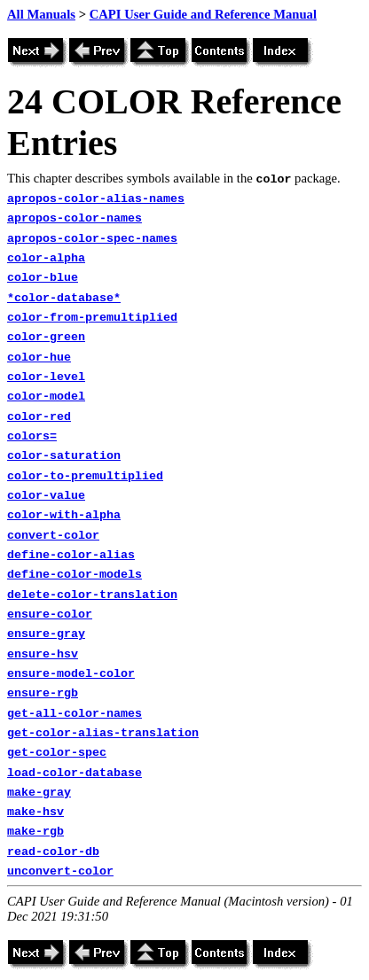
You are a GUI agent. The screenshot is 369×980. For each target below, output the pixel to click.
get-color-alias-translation (103, 733)
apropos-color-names (75, 218)
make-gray (39, 793)
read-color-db (53, 852)
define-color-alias (71, 555)
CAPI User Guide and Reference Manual (203, 14)
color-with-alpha (64, 515)
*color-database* (64, 298)
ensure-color (50, 614)
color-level (46, 377)
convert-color (53, 536)
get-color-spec (57, 753)
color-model (46, 397)
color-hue (39, 358)
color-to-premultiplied (85, 476)
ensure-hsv (43, 654)
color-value (46, 496)
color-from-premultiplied (92, 318)
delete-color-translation (92, 595)
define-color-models (75, 575)
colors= (32, 436)
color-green (46, 337)
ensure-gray (46, 634)
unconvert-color (60, 871)
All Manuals (41, 14)
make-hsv (35, 812)
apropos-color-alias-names (96, 199)
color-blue (43, 278)
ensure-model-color (71, 674)
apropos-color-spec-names (92, 239)
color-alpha (46, 258)
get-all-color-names (75, 714)
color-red (39, 417)
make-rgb (35, 832)
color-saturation (64, 456)
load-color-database (75, 773)
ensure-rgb (43, 693)
